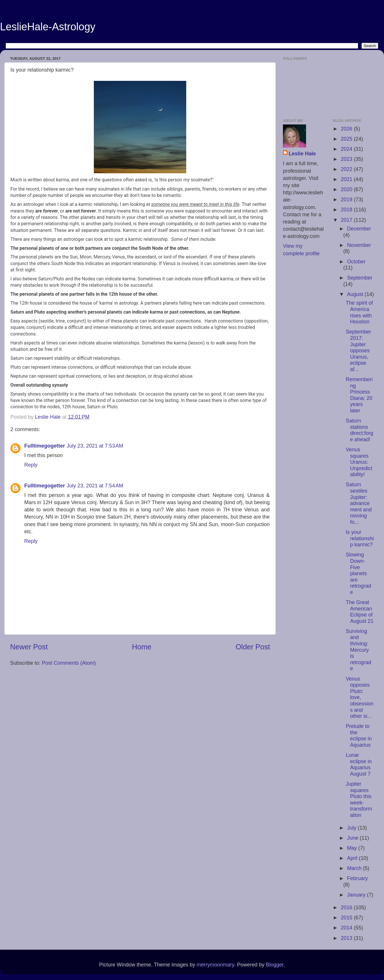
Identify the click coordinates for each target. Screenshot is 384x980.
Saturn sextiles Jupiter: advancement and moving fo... (359, 503)
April (353, 858)
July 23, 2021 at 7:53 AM (95, 446)
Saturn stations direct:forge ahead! (359, 430)
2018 (347, 210)
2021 (347, 179)
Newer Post (29, 647)
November (359, 245)
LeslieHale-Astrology (48, 27)
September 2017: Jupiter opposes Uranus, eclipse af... (358, 351)
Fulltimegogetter (45, 446)
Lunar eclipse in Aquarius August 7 (359, 764)
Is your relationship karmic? (360, 538)
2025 (347, 139)
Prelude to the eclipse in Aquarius (359, 736)
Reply (31, 465)
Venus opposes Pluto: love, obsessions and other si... (359, 698)
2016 (347, 908)
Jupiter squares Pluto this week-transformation (359, 800)
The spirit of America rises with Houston (359, 312)
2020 (347, 189)
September (360, 278)
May (353, 848)
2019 (347, 200)
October (356, 262)
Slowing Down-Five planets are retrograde (358, 573)
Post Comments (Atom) (69, 663)
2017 (347, 220)
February (357, 878)
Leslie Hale (302, 154)
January (357, 895)
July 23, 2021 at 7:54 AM (95, 486)
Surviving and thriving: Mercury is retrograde (358, 650)
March (355, 868)
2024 (347, 149)
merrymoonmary (215, 965)
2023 (347, 159)
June (353, 838)
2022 (347, 169)
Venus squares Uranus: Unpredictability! (359, 462)
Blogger (275, 965)
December (359, 229)
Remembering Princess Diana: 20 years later (359, 395)
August (356, 294)
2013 (347, 938)
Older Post (253, 647)
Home (142, 647)
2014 (347, 928)
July (352, 828)
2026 (347, 129)
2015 (347, 918)
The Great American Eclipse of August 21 (359, 612)
